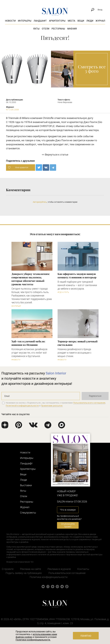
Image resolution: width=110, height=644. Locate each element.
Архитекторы (57, 21)
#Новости (16, 360)
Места (71, 21)
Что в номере (68, 510)
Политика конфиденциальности (49, 577)
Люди (90, 21)
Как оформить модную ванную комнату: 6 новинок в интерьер (77, 276)
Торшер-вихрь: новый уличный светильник (78, 343)
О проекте (8, 569)
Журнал (100, 21)
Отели (46, 29)
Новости (10, 21)
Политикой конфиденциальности (22, 406)
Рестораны (58, 29)
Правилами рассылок (52, 406)
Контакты (83, 569)
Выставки (26, 485)
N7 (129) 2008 (12, 110)
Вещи (81, 21)
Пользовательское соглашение (67, 573)
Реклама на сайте (31, 569)
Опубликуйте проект (68, 525)
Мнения (72, 29)
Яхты (36, 29)
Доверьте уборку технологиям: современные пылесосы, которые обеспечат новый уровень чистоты (31, 279)
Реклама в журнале (59, 569)
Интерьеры (25, 21)
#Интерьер (16, 306)
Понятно (86, 636)
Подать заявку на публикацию (24, 573)
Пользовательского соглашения (89, 403)
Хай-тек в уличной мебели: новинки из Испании (28, 343)
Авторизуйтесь (40, 202)
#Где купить (63, 292)
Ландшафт (40, 21)
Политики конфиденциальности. (33, 640)
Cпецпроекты (28, 513)
